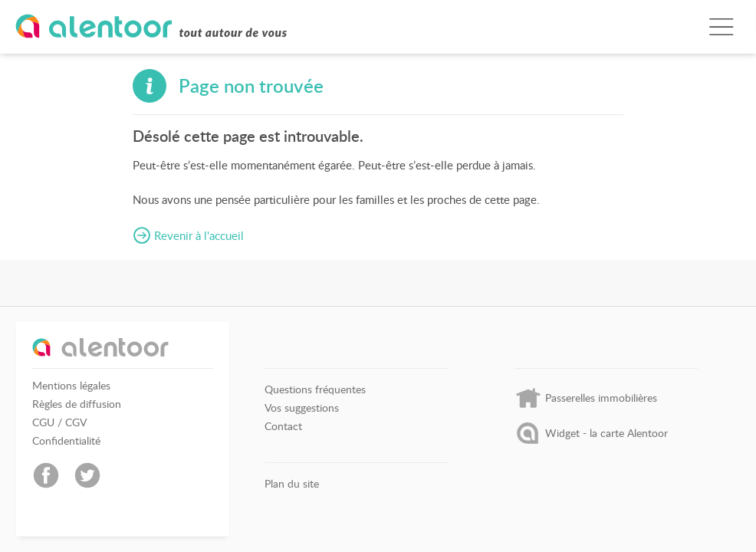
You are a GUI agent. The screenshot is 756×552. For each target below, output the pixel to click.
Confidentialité (66, 441)
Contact (283, 426)
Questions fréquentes (315, 389)
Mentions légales (71, 386)
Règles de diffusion (77, 404)
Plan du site (292, 484)
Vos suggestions (302, 408)
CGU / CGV (59, 422)
